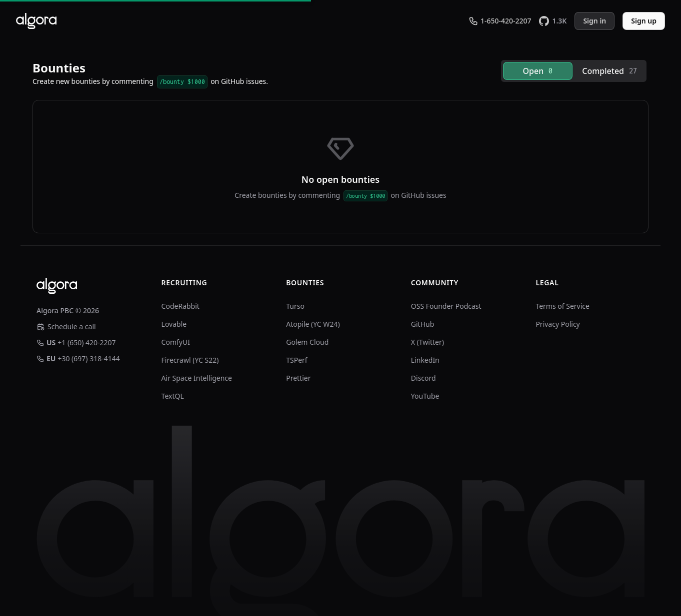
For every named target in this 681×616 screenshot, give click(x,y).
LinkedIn (425, 360)
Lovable (174, 324)
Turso (295, 306)
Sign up (644, 21)
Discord (423, 378)
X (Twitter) (427, 342)
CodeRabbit (180, 306)
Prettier (298, 378)
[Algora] (36, 21)
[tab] (538, 71)
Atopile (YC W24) (313, 324)
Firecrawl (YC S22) (190, 360)
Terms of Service (562, 306)
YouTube (425, 396)
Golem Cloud (307, 342)
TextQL (173, 396)
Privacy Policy (557, 324)
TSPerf (296, 360)
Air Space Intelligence (197, 378)
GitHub (423, 324)
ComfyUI (176, 342)
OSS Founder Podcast (446, 306)
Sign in (594, 21)
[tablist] (574, 71)
